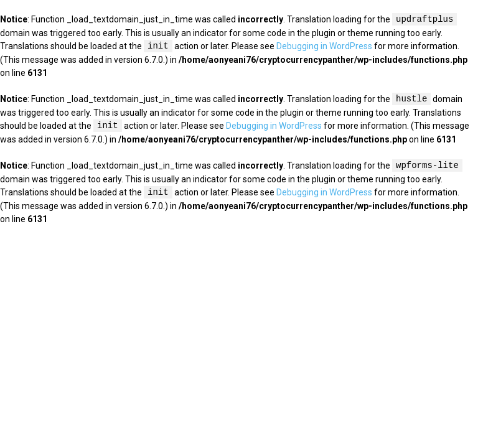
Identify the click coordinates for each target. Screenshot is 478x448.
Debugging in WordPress (324, 47)
